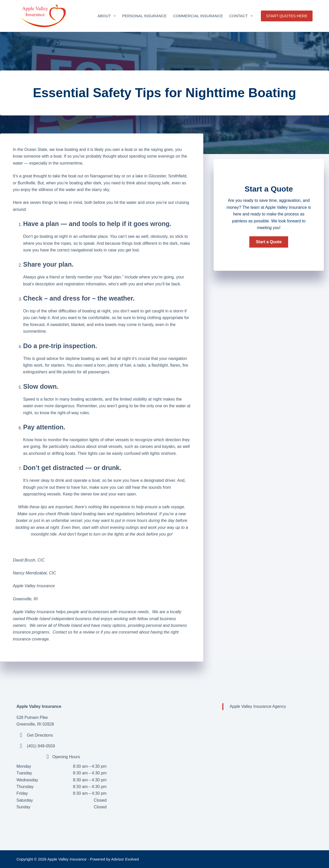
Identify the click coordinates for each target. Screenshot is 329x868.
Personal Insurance (144, 16)
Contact (242, 16)
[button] (269, 242)
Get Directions (40, 735)
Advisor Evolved (125, 859)
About (108, 16)
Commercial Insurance (198, 16)
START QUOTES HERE (287, 16)
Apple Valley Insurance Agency (258, 706)
